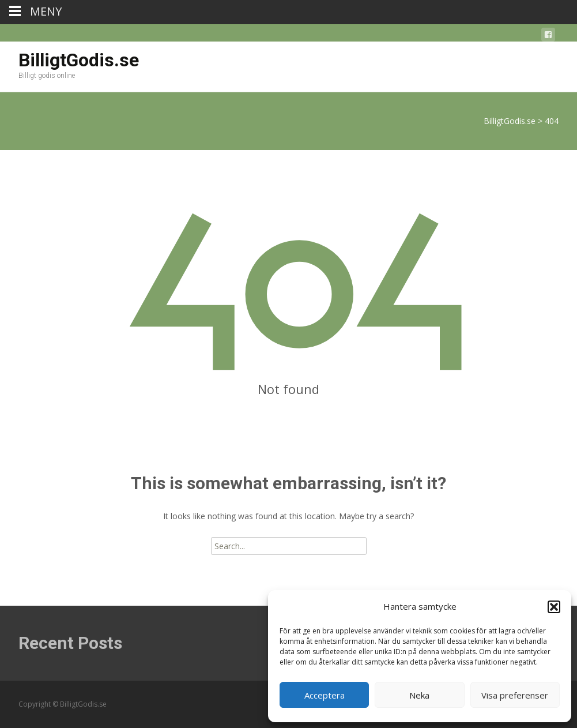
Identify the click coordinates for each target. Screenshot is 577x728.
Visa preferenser (515, 695)
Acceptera (325, 695)
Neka (419, 695)
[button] (554, 607)
